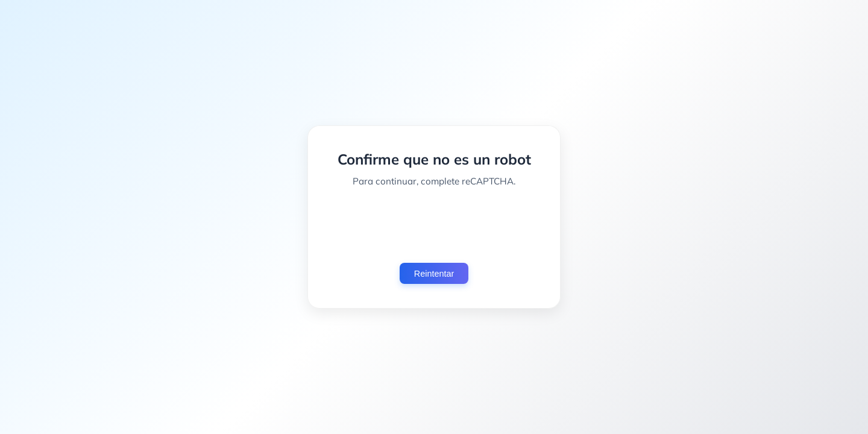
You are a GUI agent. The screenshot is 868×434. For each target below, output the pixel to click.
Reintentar (434, 274)
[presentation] (434, 225)
